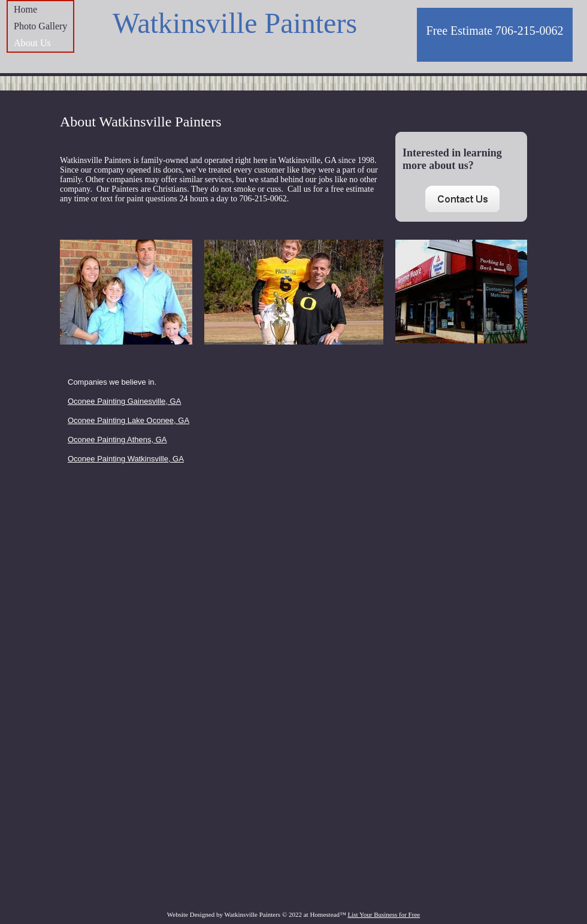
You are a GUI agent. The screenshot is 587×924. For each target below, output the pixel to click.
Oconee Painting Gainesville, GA (124, 401)
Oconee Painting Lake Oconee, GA (128, 420)
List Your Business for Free (384, 914)
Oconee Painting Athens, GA (117, 440)
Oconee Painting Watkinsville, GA (126, 459)
